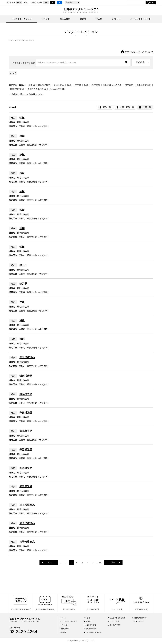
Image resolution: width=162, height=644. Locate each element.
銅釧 (22, 339)
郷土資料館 (65, 19)
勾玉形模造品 (27, 357)
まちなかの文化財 (57, 89)
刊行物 (99, 19)
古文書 (78, 85)
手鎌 (22, 302)
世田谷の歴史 (44, 85)
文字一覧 (147, 107)
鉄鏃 (22, 118)
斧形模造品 (26, 413)
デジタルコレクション (22, 19)
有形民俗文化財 (17, 89)
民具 (69, 85)
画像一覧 (107, 107)
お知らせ (116, 19)
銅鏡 (22, 320)
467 (101, 562)
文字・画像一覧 (127, 107)
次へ (114, 562)
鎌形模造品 (26, 376)
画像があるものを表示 (23, 63)
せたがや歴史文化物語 (45, 603)
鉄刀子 (23, 265)
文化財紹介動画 (141, 603)
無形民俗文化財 (144, 85)
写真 (86, 85)
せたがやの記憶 (93, 603)
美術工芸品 (59, 85)
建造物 (32, 85)
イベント (46, 19)
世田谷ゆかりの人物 (112, 85)
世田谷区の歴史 (69, 603)
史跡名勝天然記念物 (37, 89)
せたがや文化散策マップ (21, 603)
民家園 (83, 19)
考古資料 (96, 85)
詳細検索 (33, 94)
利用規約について (140, 618)
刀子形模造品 (27, 505)
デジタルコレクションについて (139, 52)
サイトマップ (139, 621)
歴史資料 (129, 85)
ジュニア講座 (117, 603)
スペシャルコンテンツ (140, 19)
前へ (49, 562)
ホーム (12, 40)
